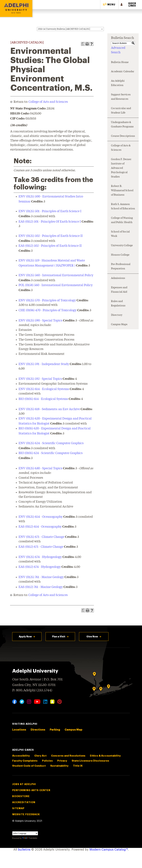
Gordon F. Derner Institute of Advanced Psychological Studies (121, 168)
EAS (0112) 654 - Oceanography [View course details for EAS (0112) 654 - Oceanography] (40, 527)
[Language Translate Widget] (25, 833)
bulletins (24, 850)
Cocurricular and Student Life (121, 111)
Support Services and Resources (121, 97)
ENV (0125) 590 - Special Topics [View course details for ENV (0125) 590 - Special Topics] (40, 321)
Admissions (118, 278)
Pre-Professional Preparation (121, 267)
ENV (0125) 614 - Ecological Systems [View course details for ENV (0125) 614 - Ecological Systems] (44, 389)
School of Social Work (120, 234)
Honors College (120, 255)
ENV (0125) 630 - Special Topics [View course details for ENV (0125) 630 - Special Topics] (40, 468)
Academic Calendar (123, 72)
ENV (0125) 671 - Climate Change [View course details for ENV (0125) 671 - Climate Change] (41, 537)
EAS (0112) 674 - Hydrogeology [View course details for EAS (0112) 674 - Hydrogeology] (40, 567)
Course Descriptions (123, 136)
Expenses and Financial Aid (119, 290)
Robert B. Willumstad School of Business (122, 191)
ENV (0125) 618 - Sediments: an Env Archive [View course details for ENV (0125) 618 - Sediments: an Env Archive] (49, 409)
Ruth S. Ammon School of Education (123, 207)
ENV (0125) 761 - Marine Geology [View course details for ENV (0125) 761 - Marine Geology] (41, 577)
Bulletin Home (120, 62)
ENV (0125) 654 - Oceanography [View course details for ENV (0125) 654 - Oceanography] (41, 517)
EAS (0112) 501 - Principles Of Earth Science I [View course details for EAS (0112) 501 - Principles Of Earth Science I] (50, 222)
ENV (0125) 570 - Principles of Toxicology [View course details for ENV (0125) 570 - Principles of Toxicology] (47, 301)
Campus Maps (119, 325)
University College (122, 246)
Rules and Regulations (118, 304)
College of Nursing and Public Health (122, 220)
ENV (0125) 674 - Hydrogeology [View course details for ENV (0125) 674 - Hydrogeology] (40, 557)
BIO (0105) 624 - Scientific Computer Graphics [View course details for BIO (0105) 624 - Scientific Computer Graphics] (51, 453)
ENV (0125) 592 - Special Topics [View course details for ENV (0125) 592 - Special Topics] (40, 379)
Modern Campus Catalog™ (109, 850)
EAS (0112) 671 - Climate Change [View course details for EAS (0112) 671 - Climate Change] (41, 547)
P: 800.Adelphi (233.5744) (32, 690)
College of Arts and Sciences (48, 102)
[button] (109, 5)
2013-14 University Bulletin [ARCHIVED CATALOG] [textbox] (64, 29)
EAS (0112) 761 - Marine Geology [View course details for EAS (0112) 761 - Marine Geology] (41, 587)
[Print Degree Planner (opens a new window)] (83, 44)
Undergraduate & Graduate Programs (122, 125)
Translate (30, 838)
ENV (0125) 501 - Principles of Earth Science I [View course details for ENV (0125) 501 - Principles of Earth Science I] (50, 211)
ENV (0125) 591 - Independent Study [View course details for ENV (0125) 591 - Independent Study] (44, 364)
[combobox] (70, 29)
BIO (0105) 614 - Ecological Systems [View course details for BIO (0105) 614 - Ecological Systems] (43, 399)
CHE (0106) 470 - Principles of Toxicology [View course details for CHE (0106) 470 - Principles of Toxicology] (48, 310)
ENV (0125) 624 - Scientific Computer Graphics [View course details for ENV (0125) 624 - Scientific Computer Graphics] (51, 443)
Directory (117, 315)
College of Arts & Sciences (121, 148)
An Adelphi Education (118, 83)
